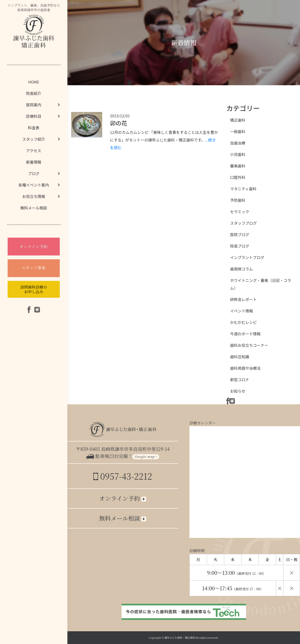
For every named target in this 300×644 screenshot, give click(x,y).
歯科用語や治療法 (245, 368)
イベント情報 (242, 311)
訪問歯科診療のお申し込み (34, 289)
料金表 (34, 128)
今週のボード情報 (245, 334)
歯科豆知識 (240, 357)
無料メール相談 (34, 208)
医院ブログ (240, 234)
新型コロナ (240, 380)
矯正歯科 (238, 120)
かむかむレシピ (243, 322)
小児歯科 (238, 154)
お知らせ (238, 391)
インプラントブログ (247, 257)
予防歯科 (238, 200)
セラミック (240, 212)
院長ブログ (240, 246)
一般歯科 (238, 131)
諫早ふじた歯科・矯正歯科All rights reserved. (192, 638)
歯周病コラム (242, 269)
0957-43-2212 (123, 476)
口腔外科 (238, 177)
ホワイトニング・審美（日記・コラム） (261, 284)
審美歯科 (238, 166)
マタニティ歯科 (243, 189)
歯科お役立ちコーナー (249, 345)
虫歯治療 (238, 143)
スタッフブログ (243, 223)
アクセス (34, 151)
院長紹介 (34, 93)
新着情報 (34, 162)
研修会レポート (243, 299)
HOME (34, 82)
